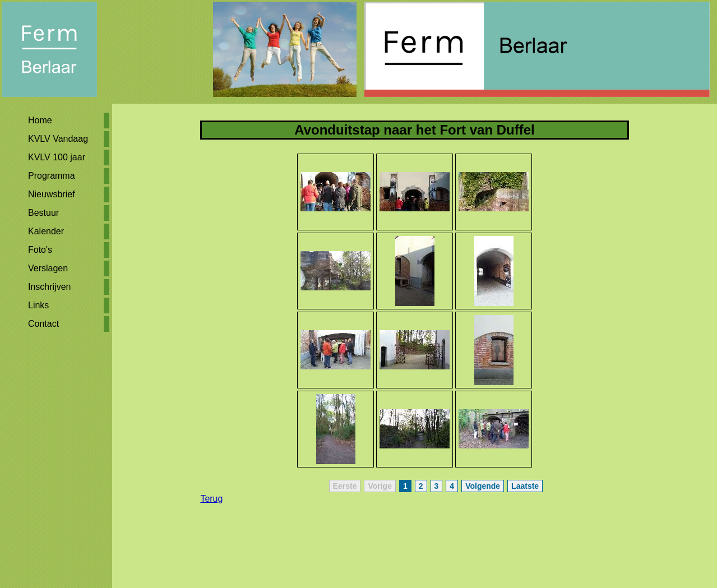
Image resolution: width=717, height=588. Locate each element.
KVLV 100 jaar (57, 157)
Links (38, 305)
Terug (211, 499)
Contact (43, 324)
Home (40, 120)
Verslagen (48, 268)
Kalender (46, 231)
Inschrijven (49, 287)
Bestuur (43, 213)
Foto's (40, 250)
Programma (52, 176)
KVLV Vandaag (58, 139)
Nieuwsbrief (52, 194)
